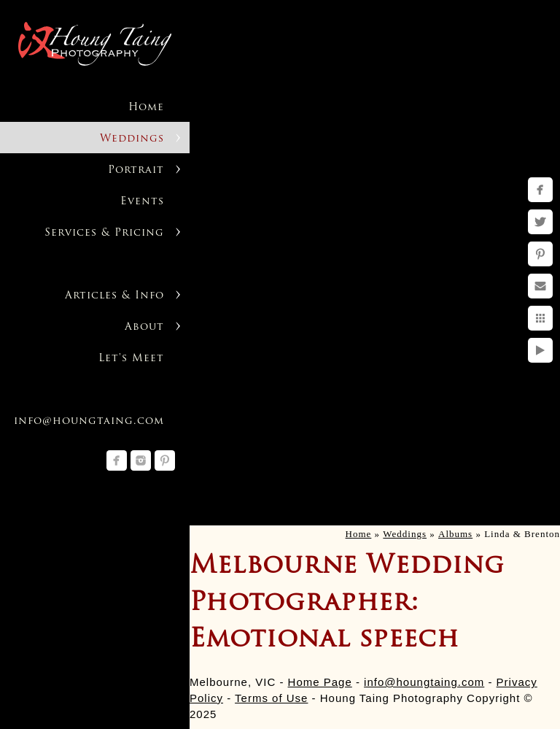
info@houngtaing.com (424, 682)
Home (146, 108)
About (144, 327)
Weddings (132, 139)
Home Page (320, 682)
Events (142, 202)
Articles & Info (114, 296)
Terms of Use (271, 698)
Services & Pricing (104, 233)
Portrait (136, 170)
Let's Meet (131, 359)
